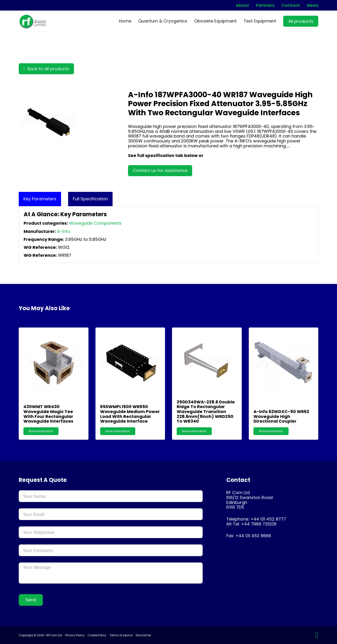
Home (125, 21)
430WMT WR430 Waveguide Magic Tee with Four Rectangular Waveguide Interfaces (48, 414)
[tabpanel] (168, 235)
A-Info (64, 231)
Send (31, 600)
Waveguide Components (95, 223)
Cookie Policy (97, 635)
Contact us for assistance (160, 170)
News (313, 5)
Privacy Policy (75, 635)
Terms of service (121, 635)
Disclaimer (143, 635)
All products (301, 21)
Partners (265, 5)
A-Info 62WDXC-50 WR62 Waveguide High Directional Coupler (281, 416)
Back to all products (46, 69)
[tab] (40, 199)
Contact (291, 5)
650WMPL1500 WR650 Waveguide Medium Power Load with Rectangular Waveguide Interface (130, 414)
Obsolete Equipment (215, 21)
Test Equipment (260, 21)
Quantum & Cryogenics (163, 21)
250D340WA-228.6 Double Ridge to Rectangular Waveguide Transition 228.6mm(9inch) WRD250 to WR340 (206, 412)
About (242, 5)
